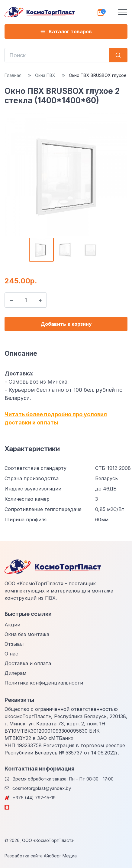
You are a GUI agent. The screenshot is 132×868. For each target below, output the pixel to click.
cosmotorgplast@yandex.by (42, 788)
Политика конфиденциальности (44, 683)
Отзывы (14, 644)
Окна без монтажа (27, 634)
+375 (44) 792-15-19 (34, 798)
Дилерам (15, 673)
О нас (11, 654)
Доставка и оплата (28, 663)
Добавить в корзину (66, 324)
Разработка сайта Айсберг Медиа (41, 856)
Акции (12, 625)
